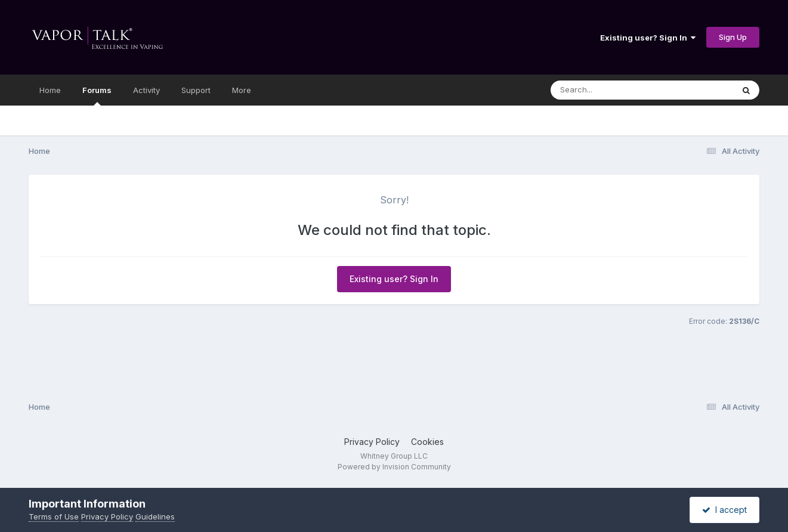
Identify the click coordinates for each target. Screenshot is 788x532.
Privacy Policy (372, 442)
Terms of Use (54, 516)
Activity (146, 90)
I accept (724, 510)
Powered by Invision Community (394, 467)
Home (50, 90)
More (242, 90)
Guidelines (155, 516)
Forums (97, 95)
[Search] (609, 90)
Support (196, 90)
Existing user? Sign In (648, 38)
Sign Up (733, 37)
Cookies (427, 442)
